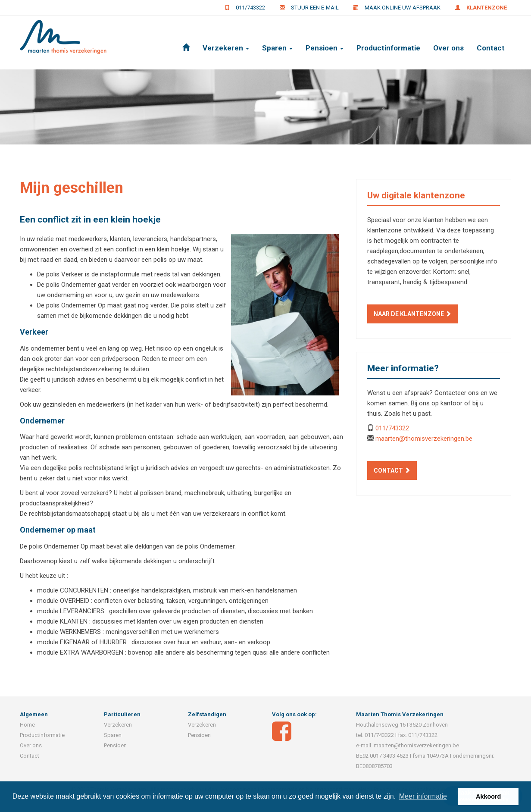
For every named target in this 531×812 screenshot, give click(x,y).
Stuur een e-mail (315, 8)
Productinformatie (388, 48)
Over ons (448, 48)
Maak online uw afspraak (403, 8)
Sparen (113, 735)
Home (27, 725)
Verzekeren (118, 725)
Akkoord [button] (488, 796)
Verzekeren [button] (226, 48)
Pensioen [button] (325, 48)
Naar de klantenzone (412, 314)
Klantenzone (487, 8)
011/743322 (250, 8)
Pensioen (115, 745)
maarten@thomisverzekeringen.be (424, 439)
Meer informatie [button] (423, 796)
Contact (491, 48)
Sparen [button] (277, 48)
